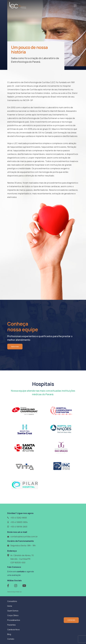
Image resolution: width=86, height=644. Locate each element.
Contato (11, 639)
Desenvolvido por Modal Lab (14, 592)
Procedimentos (14, 620)
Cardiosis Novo (13, 630)
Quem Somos (13, 611)
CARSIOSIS (71, 620)
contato (21, 571)
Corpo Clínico (13, 615)
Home (10, 606)
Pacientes (11, 625)
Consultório (12, 601)
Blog (9, 634)
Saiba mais (15, 346)
